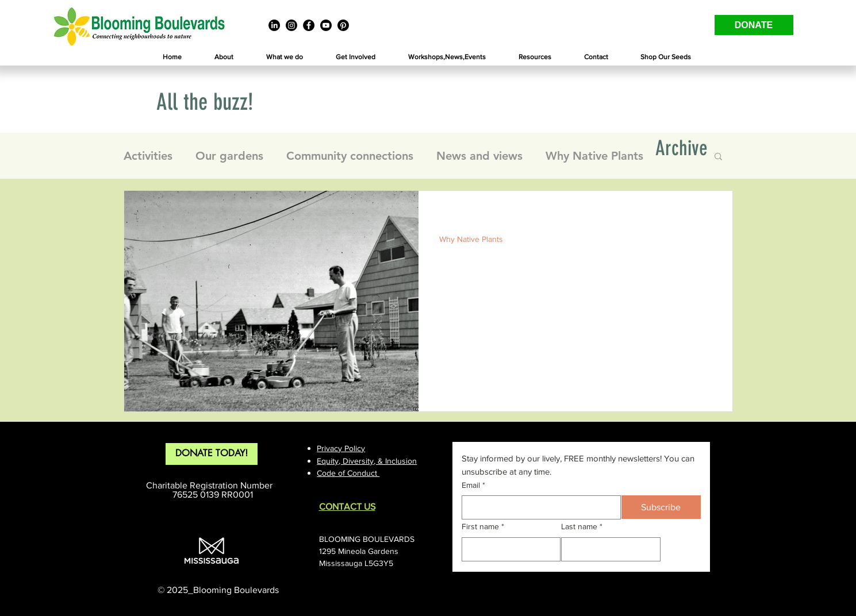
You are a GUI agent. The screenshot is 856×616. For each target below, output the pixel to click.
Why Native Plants (594, 156)
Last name (582, 527)
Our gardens (229, 156)
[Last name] (607, 549)
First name (483, 527)
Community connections (350, 156)
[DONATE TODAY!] (212, 454)
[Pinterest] (343, 25)
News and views (479, 156)
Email (473, 486)
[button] (224, 57)
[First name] (508, 549)
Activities (148, 156)
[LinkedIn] (274, 25)
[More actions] (710, 214)
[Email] (538, 507)
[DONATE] (754, 25)
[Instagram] (291, 25)
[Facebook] (309, 25)
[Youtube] (326, 25)
